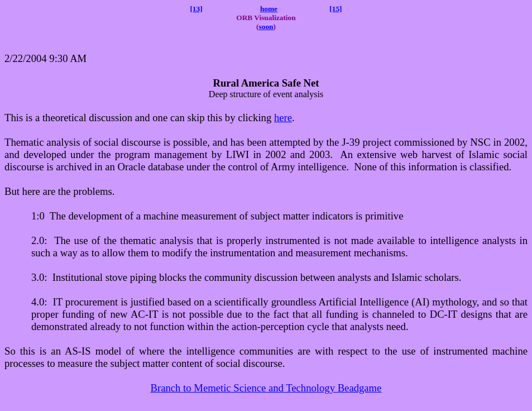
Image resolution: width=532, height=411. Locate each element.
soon (266, 27)
